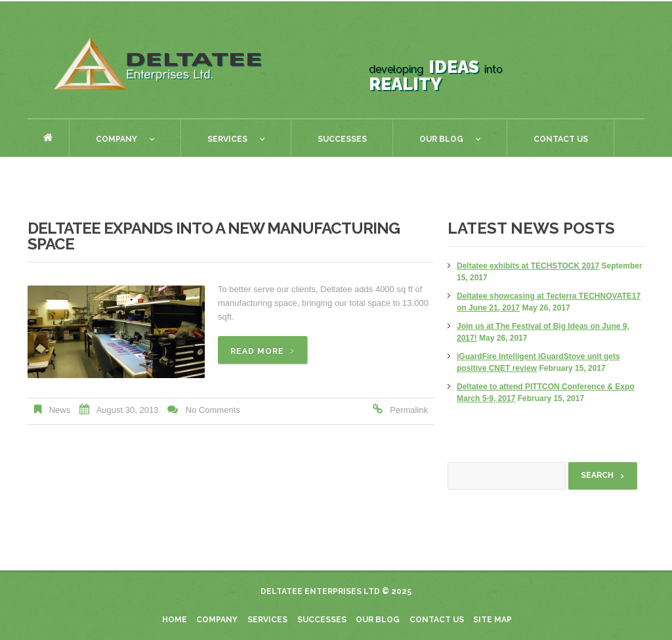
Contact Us (561, 139)
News (60, 410)
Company (112, 141)
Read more (257, 351)
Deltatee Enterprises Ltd (320, 591)
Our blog (378, 620)
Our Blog (437, 141)
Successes (342, 139)
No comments (213, 410)
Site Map (493, 620)
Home (48, 138)
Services (223, 141)
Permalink (409, 410)
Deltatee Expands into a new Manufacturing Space (214, 236)
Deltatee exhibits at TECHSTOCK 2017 (528, 266)
